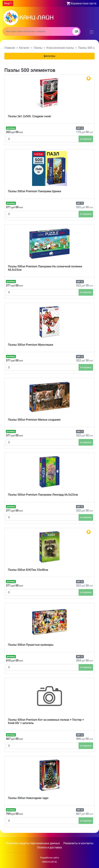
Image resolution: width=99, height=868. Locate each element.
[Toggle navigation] (92, 32)
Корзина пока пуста (83, 3)
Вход (7, 3)
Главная (10, 48)
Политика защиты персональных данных (33, 843)
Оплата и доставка (49, 847)
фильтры (49, 56)
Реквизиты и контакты (78, 843)
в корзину (86, 139)
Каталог (24, 48)
